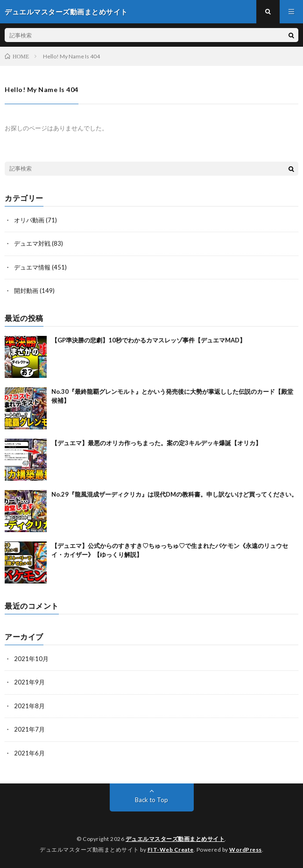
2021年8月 (29, 706)
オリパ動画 (29, 220)
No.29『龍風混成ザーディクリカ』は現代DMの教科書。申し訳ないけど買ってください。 (174, 494)
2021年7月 (29, 729)
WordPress (246, 850)
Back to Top (151, 800)
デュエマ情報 (32, 267)
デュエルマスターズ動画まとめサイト (175, 839)
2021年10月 (31, 659)
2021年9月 (29, 682)
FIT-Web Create (171, 850)
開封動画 (26, 291)
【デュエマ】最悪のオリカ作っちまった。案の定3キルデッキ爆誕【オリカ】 (156, 443)
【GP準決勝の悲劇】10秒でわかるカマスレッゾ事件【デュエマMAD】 (148, 340)
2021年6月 (29, 753)
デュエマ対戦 (32, 243)
